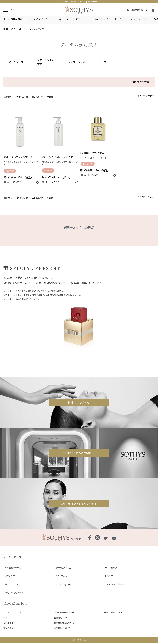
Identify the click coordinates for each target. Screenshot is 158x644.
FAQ (5, 618)
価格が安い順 (22, 101)
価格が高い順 (37, 101)
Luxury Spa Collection (113, 591)
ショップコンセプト (12, 613)
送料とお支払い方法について (117, 613)
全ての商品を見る (13, 19)
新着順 (50, 101)
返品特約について (62, 628)
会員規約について (62, 618)
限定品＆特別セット (12, 595)
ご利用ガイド (9, 623)
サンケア (120, 19)
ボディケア (81, 19)
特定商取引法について (64, 623)
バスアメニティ (139, 19)
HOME (6, 29)
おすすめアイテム (38, 19)
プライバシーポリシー (64, 613)
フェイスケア (62, 19)
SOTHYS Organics (61, 591)
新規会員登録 (9, 628)
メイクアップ (101, 19)
